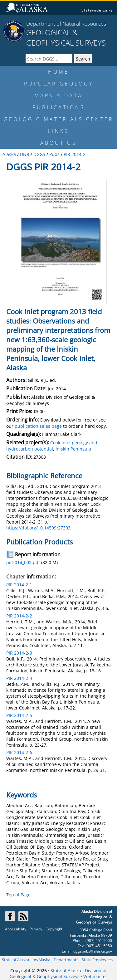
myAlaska (41, 960)
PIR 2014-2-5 (19, 715)
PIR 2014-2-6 (19, 752)
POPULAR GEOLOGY (59, 84)
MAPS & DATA (58, 95)
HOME (58, 72)
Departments (66, 960)
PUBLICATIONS (59, 107)
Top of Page (18, 895)
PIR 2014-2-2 (19, 616)
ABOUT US (58, 143)
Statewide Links (97, 10)
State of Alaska (15, 960)
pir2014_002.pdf (23, 562)
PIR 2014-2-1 (19, 585)
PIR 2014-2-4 (19, 678)
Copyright (54, 929)
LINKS (58, 131)
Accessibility (16, 929)
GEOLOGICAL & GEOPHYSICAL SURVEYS (66, 37)
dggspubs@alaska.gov (93, 951)
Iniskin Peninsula (73, 449)
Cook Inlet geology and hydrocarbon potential (52, 446)
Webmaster (95, 976)
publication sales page (38, 426)
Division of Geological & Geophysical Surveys (58, 973)
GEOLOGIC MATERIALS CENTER (59, 119)
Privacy (36, 929)
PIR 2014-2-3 (19, 653)
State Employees (97, 960)
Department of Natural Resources (66, 24)
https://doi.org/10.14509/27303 (38, 528)
